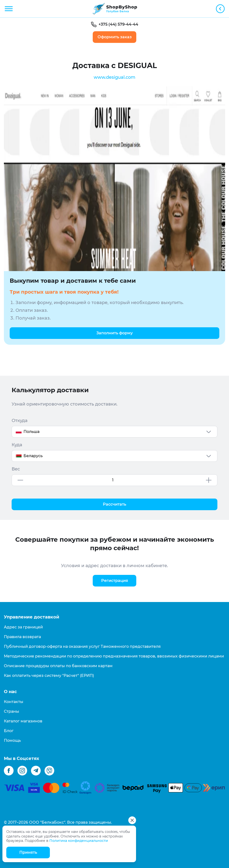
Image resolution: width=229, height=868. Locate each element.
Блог (9, 731)
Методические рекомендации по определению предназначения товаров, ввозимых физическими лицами (114, 656)
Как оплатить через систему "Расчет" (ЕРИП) (49, 676)
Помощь (12, 740)
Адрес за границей (23, 627)
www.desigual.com (114, 77)
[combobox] (114, 432)
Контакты (14, 702)
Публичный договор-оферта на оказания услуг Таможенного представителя (82, 646)
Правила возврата (22, 637)
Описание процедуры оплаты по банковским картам (58, 666)
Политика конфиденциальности (79, 841)
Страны (11, 711)
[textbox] (114, 432)
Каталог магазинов (23, 721)
